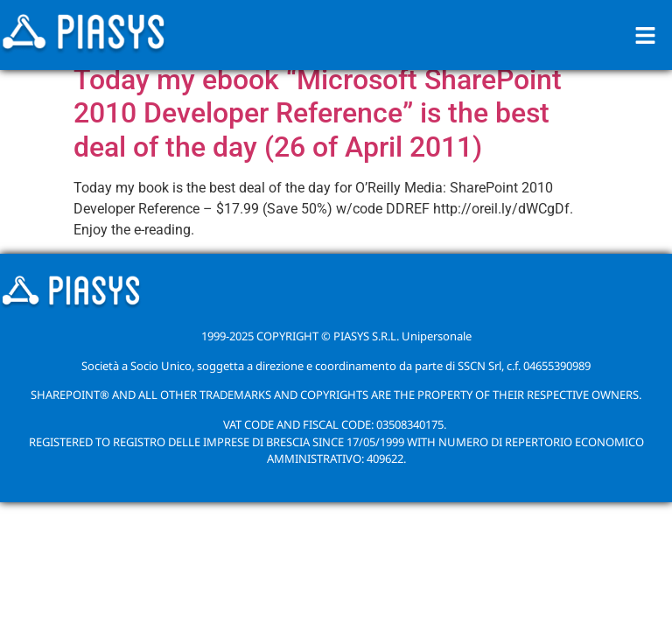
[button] (646, 35)
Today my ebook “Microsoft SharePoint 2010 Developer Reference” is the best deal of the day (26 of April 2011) (318, 113)
